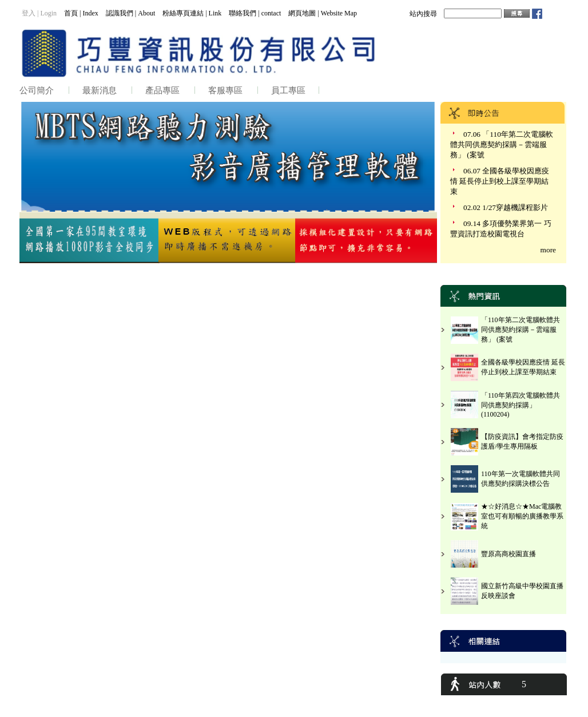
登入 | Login (39, 13)
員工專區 (288, 90)
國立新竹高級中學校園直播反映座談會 (522, 591)
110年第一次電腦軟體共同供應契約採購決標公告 (521, 479)
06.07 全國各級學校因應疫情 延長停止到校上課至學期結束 (500, 181)
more (548, 250)
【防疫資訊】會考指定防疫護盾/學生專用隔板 (522, 441)
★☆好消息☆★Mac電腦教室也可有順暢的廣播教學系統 (522, 516)
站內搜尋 (423, 14)
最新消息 (100, 90)
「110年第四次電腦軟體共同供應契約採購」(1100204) (521, 405)
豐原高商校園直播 (508, 554)
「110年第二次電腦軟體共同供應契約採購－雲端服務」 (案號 (521, 330)
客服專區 (225, 90)
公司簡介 (37, 90)
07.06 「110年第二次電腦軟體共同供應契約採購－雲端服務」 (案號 (502, 144)
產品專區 (162, 90)
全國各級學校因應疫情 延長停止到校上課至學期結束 (523, 367)
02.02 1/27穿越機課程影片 (506, 207)
